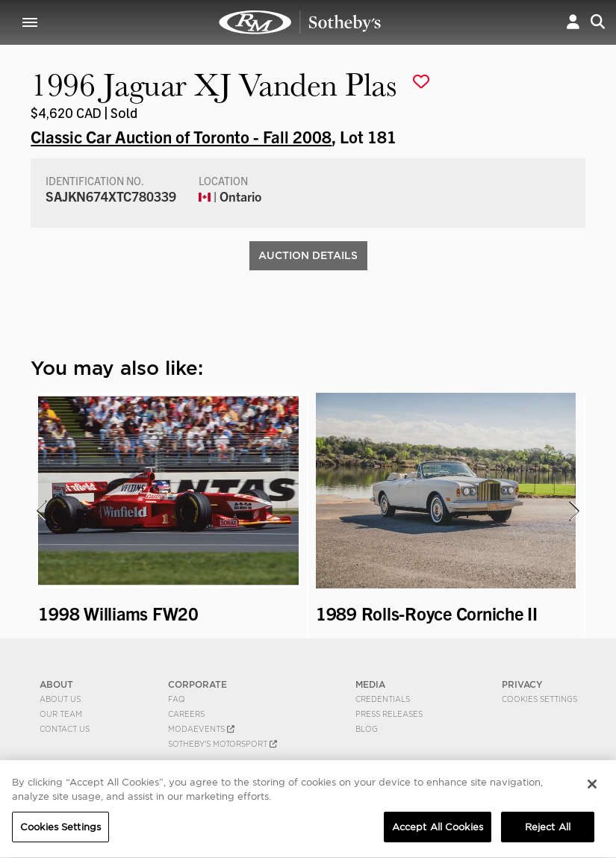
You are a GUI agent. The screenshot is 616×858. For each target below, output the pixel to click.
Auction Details (308, 255)
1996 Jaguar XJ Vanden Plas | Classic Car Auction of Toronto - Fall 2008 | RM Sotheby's (300, 22)
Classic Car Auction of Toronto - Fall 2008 (181, 136)
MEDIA (370, 684)
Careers (186, 714)
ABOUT (56, 684)
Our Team (61, 714)
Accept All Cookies (438, 829)
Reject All (548, 829)
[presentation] (40, 511)
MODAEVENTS (201, 729)
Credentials (383, 699)
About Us (60, 699)
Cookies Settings (539, 699)
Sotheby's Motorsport (223, 744)
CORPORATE (197, 684)
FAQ (177, 699)
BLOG (367, 729)
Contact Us (65, 729)
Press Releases (389, 714)
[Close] (592, 786)
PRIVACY (522, 684)
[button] (573, 22)
